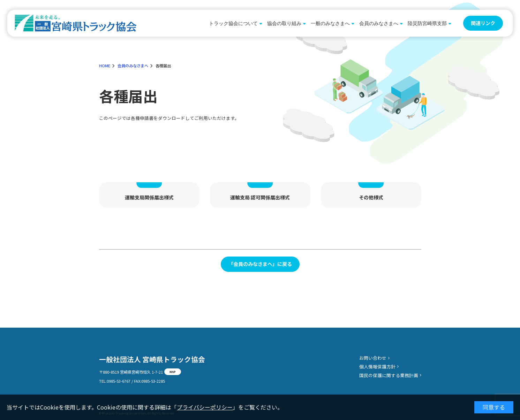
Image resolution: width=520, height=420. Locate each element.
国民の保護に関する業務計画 (389, 375)
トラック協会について (233, 23)
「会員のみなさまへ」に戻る (260, 264)
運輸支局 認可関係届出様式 (260, 197)
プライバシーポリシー (205, 407)
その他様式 (371, 197)
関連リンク (483, 23)
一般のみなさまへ (330, 23)
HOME (105, 66)
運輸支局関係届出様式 (149, 197)
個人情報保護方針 (377, 366)
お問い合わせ (373, 358)
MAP (173, 372)
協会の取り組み (284, 23)
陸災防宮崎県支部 (427, 23)
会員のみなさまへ (379, 23)
